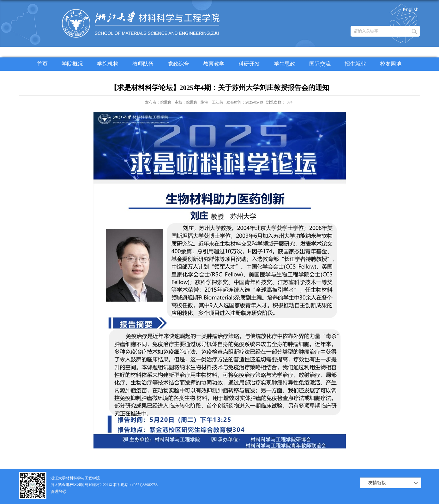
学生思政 (285, 64)
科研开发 (249, 64)
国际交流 (320, 64)
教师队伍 (143, 64)
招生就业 (355, 64)
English (411, 9)
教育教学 (214, 64)
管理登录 (59, 492)
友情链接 (377, 483)
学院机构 (108, 64)
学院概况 (72, 64)
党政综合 (178, 64)
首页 (42, 64)
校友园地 (391, 64)
